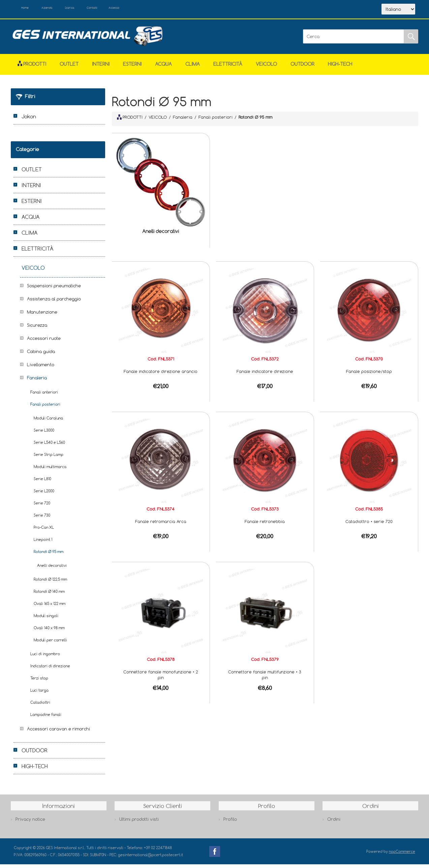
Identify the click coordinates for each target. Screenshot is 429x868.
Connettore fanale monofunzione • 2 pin (161, 678)
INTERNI (101, 67)
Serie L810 (42, 482)
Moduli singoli (46, 619)
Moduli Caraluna (48, 421)
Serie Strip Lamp (49, 458)
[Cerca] (354, 40)
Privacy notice (30, 823)
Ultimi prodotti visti (139, 823)
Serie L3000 (44, 433)
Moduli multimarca (50, 470)
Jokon (29, 120)
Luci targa (39, 693)
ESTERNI (132, 67)
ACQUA (163, 67)
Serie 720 (42, 506)
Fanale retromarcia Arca (161, 525)
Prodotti (32, 67)
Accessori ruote (44, 342)
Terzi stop (39, 681)
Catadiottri (40, 706)
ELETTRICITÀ (228, 67)
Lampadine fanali (46, 718)
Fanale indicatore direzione (265, 375)
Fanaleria (37, 381)
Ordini (334, 823)
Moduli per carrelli (50, 643)
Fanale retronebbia (265, 525)
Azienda (60, 9)
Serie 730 (42, 518)
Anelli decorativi (161, 235)
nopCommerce (402, 855)
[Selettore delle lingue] (398, 11)
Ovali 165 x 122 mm (50, 607)
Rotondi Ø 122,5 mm (50, 583)
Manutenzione (42, 315)
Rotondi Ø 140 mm (49, 595)
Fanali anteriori (44, 395)
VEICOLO (266, 67)
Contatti (123, 9)
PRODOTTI (130, 121)
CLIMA (193, 67)
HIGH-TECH (340, 67)
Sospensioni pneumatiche (54, 289)
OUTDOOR (302, 67)
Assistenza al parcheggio (54, 302)
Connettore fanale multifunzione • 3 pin (265, 678)
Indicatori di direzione (50, 669)
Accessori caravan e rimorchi (58, 732)
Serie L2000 (44, 494)
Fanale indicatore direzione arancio (161, 375)
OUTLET (69, 67)
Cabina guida (41, 355)
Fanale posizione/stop (369, 375)
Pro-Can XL (44, 531)
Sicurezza (37, 328)
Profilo (230, 823)
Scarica (91, 9)
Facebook (215, 855)
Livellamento (41, 368)
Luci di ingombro (45, 657)
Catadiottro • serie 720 (369, 525)
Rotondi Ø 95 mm (49, 555)
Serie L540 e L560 (49, 446)
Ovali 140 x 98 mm (49, 631)
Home (30, 9)
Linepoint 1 (43, 543)
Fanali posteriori (45, 408)
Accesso (153, 9)
